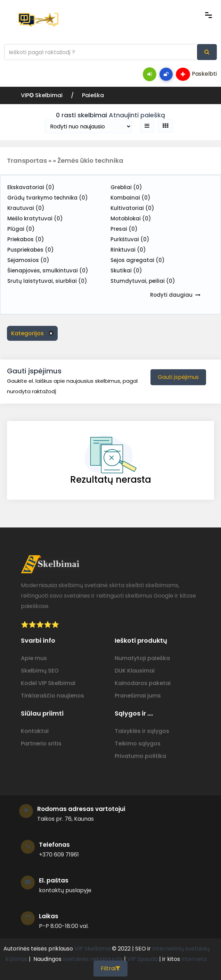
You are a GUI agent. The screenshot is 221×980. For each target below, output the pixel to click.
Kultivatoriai (132, 208)
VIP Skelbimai (92, 949)
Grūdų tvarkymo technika (48, 198)
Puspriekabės (31, 250)
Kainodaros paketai (143, 683)
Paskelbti (196, 74)
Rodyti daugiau (171, 295)
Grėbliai (126, 187)
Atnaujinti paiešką (137, 115)
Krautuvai (26, 208)
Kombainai (130, 198)
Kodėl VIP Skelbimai (48, 683)
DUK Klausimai (135, 671)
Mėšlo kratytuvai (35, 218)
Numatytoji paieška (142, 658)
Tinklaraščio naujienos (52, 696)
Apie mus (34, 658)
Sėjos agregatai (138, 260)
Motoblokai (131, 218)
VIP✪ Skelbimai (42, 95)
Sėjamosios (28, 260)
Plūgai (21, 229)
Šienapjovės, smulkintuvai (48, 271)
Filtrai (110, 968)
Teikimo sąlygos (138, 744)
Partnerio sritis (41, 744)
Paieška (93, 95)
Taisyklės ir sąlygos (142, 731)
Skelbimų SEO (40, 671)
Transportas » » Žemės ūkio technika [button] (65, 160)
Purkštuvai (130, 239)
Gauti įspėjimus (178, 377)
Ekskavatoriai (31, 187)
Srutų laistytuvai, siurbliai (47, 281)
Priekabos (26, 239)
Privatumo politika (140, 756)
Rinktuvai (128, 250)
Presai (124, 229)
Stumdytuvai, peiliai (143, 281)
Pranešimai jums (138, 696)
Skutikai (126, 271)
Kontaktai (35, 731)
